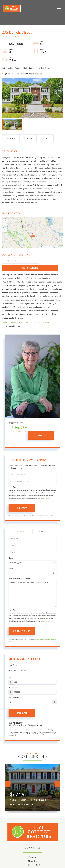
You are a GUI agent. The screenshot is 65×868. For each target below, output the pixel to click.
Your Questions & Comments (20, 571)
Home (4, 316)
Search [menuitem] (32, 850)
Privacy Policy (45, 491)
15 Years (23, 663)
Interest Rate (14, 690)
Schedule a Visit (44, 524)
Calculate (22, 706)
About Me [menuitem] (33, 854)
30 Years (13, 663)
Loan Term (13, 658)
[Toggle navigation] (59, 9)
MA (20, 316)
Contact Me (41, 428)
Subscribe (22, 501)
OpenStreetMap (50, 247)
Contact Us (20, 524)
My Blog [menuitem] (33, 862)
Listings (13, 316)
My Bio (11, 434)
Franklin (37, 316)
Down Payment (14, 680)
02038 (46, 316)
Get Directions (52, 261)
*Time (11, 561)
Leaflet (41, 247)
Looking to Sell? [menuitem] (32, 858)
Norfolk (28, 316)
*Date (11, 551)
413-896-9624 (18, 420)
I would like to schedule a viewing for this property (32, 586)
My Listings (12, 425)
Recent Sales (22, 425)
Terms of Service (51, 632)
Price (11, 671)
